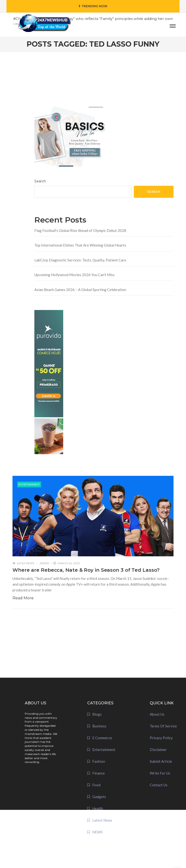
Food (96, 785)
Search (40, 181)
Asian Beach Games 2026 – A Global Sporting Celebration (80, 290)
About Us (157, 714)
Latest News (102, 820)
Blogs (97, 714)
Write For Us (160, 773)
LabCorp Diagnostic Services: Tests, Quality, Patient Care (80, 260)
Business (99, 726)
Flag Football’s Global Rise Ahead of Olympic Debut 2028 (80, 230)
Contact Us (159, 785)
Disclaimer (158, 750)
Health (98, 808)
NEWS (97, 832)
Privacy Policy (161, 738)
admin (44, 563)
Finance (99, 773)
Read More (23, 598)
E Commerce (102, 738)
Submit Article (161, 761)
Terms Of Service (163, 726)
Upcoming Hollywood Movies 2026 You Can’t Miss (74, 275)
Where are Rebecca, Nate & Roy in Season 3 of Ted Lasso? (86, 570)
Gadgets (99, 797)
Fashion (99, 761)
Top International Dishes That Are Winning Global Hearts (80, 245)
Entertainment (29, 484)
